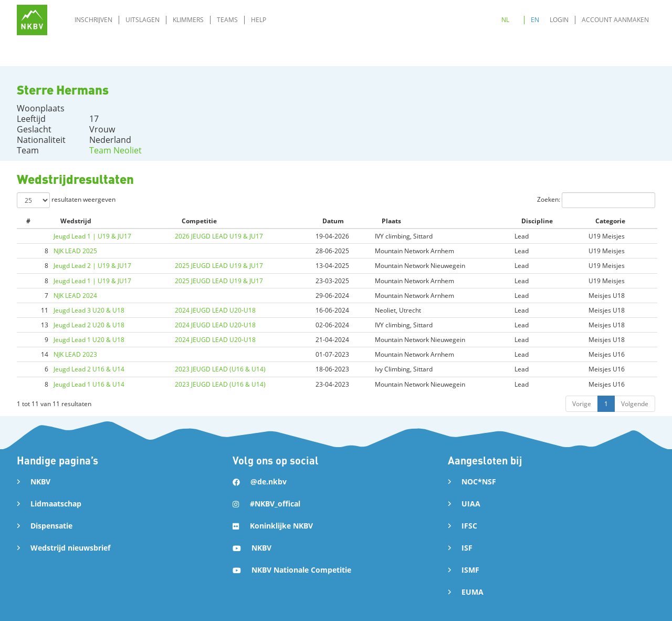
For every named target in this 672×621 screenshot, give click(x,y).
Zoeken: (596, 200)
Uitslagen (143, 20)
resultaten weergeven (66, 200)
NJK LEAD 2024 (75, 296)
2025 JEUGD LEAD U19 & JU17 (219, 266)
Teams (227, 20)
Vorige (582, 404)
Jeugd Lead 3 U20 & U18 (89, 310)
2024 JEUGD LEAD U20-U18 (215, 310)
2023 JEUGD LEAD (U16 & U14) (220, 369)
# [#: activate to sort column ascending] (28, 221)
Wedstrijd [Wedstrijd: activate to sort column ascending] (76, 221)
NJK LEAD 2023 (75, 354)
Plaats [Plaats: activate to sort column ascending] (391, 221)
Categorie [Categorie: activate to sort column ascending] (610, 221)
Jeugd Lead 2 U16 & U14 (89, 369)
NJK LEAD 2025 (75, 251)
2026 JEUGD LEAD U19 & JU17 (219, 236)
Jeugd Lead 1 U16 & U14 (89, 384)
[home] (32, 20)
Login (559, 20)
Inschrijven (93, 20)
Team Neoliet (115, 150)
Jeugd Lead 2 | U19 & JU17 (92, 266)
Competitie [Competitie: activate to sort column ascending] (199, 221)
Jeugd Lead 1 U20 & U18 (89, 340)
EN (535, 20)
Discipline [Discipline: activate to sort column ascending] (537, 221)
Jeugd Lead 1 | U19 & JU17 (92, 236)
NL (505, 20)
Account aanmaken (615, 20)
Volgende (635, 404)
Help (259, 20)
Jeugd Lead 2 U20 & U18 (89, 325)
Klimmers (188, 20)
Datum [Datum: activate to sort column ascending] (333, 221)
